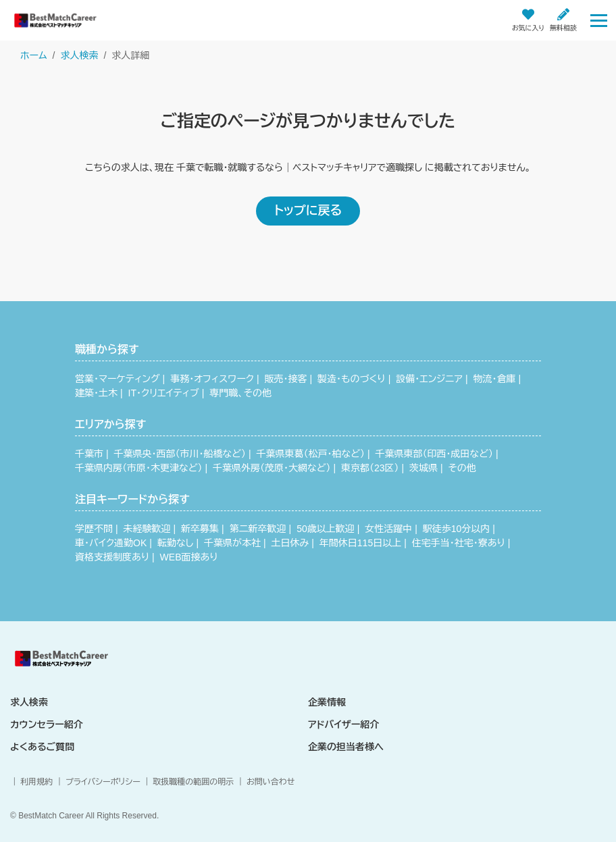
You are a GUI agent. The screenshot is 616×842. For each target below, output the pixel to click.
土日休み (290, 543)
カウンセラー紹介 (47, 725)
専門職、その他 (240, 393)
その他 (462, 468)
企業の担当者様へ (346, 747)
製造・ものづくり (352, 379)
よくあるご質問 (42, 747)
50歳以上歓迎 (326, 529)
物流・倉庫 (494, 379)
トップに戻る (308, 211)
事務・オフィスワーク (212, 379)
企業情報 (327, 702)
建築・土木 (96, 393)
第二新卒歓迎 (258, 529)
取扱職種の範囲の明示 (193, 782)
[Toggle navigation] (599, 20)
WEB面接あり (189, 557)
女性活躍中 (388, 529)
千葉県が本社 (232, 543)
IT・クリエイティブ (164, 393)
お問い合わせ (271, 782)
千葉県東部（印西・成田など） (434, 454)
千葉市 (89, 454)
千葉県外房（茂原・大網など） (272, 468)
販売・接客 (286, 379)
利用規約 (36, 782)
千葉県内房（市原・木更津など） (138, 468)
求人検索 (79, 55)
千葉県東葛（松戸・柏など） (311, 454)
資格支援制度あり (112, 557)
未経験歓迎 (147, 529)
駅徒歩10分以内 (457, 529)
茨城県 (423, 468)
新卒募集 (200, 529)
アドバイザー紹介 (343, 725)
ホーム (33, 55)
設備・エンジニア (429, 379)
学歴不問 (94, 529)
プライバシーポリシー (103, 782)
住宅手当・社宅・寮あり (459, 543)
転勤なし (176, 543)
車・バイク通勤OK (111, 543)
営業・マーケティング (118, 379)
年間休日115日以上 (360, 543)
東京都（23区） (370, 468)
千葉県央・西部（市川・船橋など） (180, 454)
